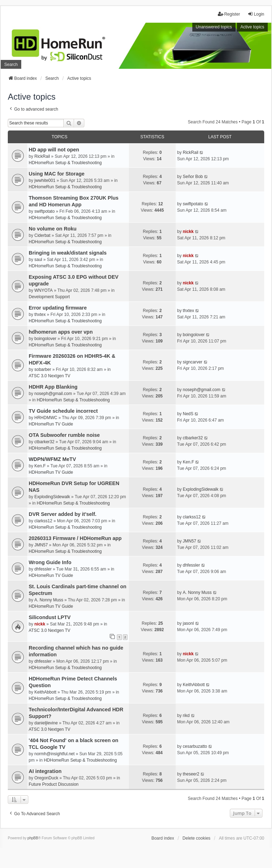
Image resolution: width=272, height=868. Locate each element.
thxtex (40, 315)
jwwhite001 (45, 180)
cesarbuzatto (195, 746)
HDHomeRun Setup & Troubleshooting (65, 163)
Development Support (49, 297)
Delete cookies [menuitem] (196, 838)
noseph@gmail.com (53, 394)
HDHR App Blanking (53, 387)
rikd (186, 716)
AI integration (45, 771)
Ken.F (40, 466)
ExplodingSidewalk (52, 497)
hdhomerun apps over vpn (61, 332)
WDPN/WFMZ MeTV (52, 459)
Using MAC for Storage (57, 174)
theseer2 (191, 774)
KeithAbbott (45, 692)
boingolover (45, 339)
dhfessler (43, 569)
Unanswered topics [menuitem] (214, 27)
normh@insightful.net (55, 754)
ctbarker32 (44, 442)
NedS (188, 414)
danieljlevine (46, 723)
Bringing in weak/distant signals (68, 253)
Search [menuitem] (11, 65)
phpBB (33, 838)
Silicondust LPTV (50, 617)
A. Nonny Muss (49, 600)
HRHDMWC (46, 418)
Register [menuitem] (229, 14)
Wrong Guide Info (50, 562)
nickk (188, 232)
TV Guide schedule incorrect (63, 411)
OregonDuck (46, 778)
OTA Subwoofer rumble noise (64, 435)
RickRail (42, 156)
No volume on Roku (53, 229)
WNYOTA (44, 290)
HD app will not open (54, 150)
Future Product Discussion (54, 784)
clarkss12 (43, 521)
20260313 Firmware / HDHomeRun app (75, 538)
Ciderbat (42, 235)
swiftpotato (44, 211)
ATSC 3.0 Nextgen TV (50, 376)
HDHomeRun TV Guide (51, 424)
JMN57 (41, 545)
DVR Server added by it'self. (63, 514)
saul (38, 260)
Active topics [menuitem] (252, 27)
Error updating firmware (58, 308)
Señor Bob (193, 177)
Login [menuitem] (256, 14)
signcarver (192, 362)
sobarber (43, 369)
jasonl (188, 623)
